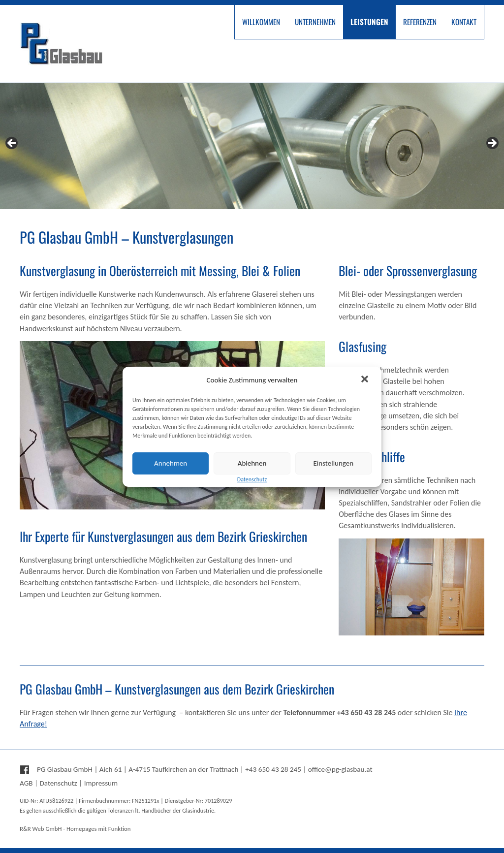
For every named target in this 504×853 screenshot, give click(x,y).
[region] (252, 146)
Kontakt (464, 22)
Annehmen (171, 463)
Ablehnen (252, 463)
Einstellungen (334, 463)
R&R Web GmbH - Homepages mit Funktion (75, 829)
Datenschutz (58, 783)
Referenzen (420, 22)
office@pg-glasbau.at (340, 769)
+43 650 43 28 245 (273, 769)
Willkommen (261, 22)
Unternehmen (315, 22)
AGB (26, 783)
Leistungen (369, 22)
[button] (366, 380)
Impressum (101, 783)
